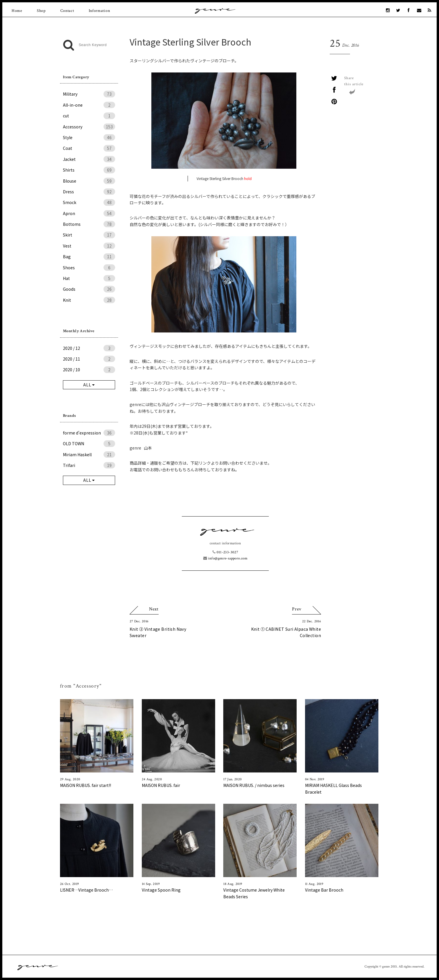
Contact (67, 11)
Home (17, 11)
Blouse (89, 181)
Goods (89, 289)
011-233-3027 (225, 552)
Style (89, 137)
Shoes (89, 268)
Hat (89, 278)
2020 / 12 (89, 348)
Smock (89, 202)
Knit (89, 300)
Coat (89, 148)
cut (89, 116)
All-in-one (89, 105)
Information (99, 11)
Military (89, 94)
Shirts (89, 170)
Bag (89, 257)
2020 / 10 (89, 370)
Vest (89, 246)
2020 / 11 (89, 359)
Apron (89, 213)
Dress (89, 192)
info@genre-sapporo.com (225, 558)
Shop (41, 11)
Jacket (89, 159)
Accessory (89, 127)
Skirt (89, 235)
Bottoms (89, 224)
